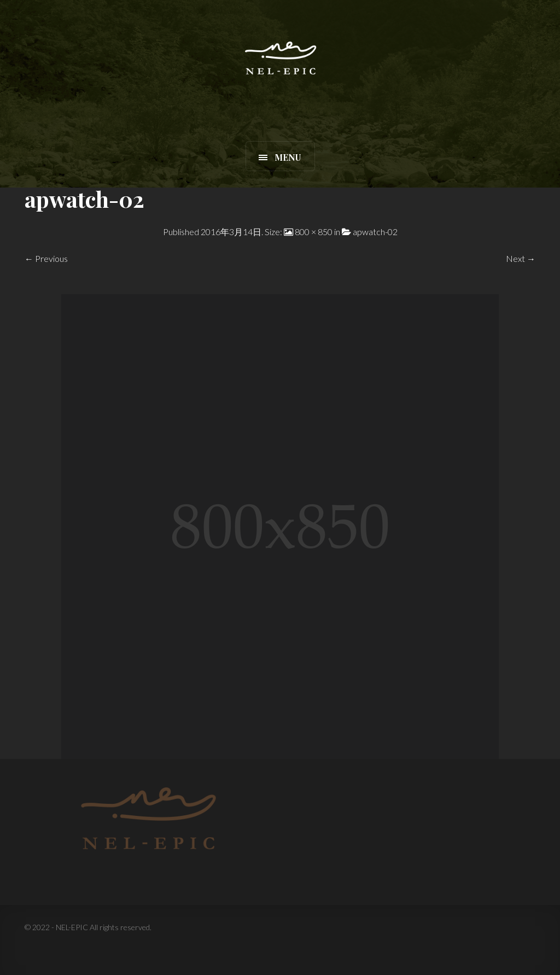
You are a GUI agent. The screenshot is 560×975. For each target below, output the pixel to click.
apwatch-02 (375, 232)
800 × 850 (314, 232)
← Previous (46, 258)
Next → (521, 258)
